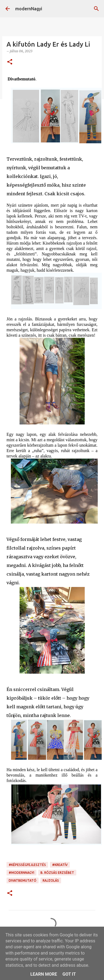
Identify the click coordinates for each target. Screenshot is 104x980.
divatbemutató (23, 880)
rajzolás (51, 880)
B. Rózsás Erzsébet (57, 873)
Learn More (44, 974)
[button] (10, 62)
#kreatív (60, 865)
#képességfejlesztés (27, 865)
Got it (69, 974)
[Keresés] (96, 9)
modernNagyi (29, 9)
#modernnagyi (21, 873)
